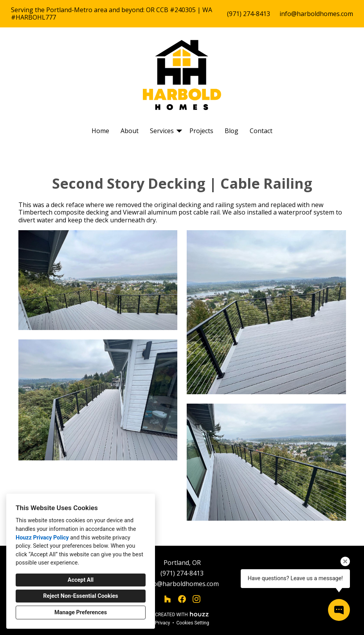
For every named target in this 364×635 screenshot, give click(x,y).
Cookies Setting (193, 623)
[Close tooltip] (345, 561)
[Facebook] (182, 599)
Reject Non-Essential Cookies (80, 596)
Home (100, 131)
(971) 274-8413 (249, 14)
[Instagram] (197, 599)
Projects (201, 131)
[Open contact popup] (339, 610)
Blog (232, 131)
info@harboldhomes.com (316, 14)
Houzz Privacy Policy (42, 538)
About (130, 131)
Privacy (163, 623)
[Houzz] (167, 599)
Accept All (81, 580)
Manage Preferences (81, 612)
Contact (261, 131)
